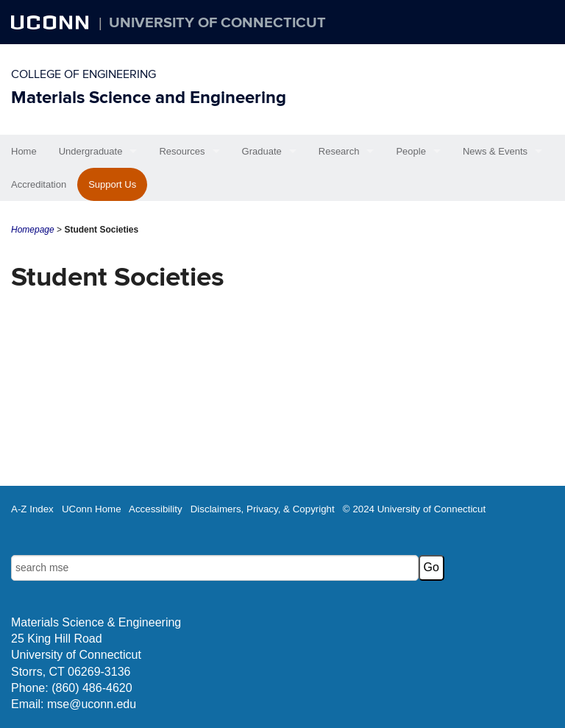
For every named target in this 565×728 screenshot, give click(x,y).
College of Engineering (83, 74)
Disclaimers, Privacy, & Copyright (263, 509)
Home (24, 151)
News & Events (495, 151)
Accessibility (156, 509)
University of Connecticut (217, 23)
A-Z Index (32, 509)
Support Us (112, 184)
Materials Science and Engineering (149, 98)
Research (339, 151)
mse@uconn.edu (92, 704)
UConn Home (92, 509)
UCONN (51, 22)
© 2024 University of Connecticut (414, 509)
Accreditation (39, 184)
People (411, 151)
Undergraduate (91, 151)
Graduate (262, 151)
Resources (182, 151)
